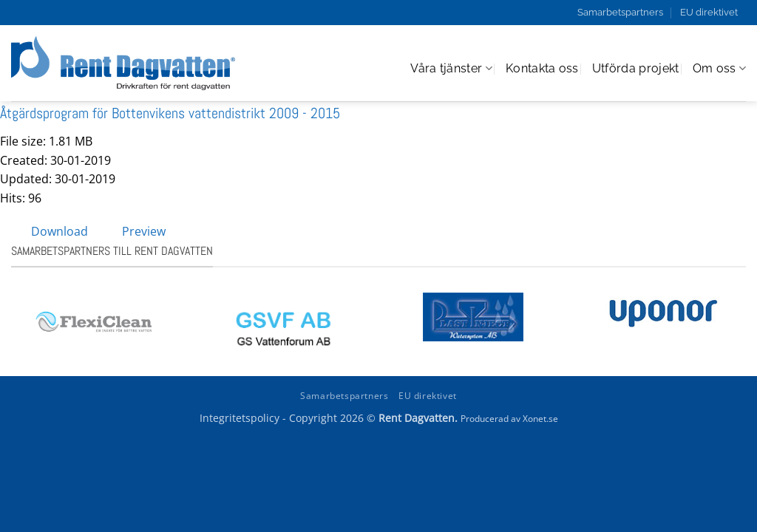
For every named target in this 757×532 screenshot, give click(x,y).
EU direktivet (709, 12)
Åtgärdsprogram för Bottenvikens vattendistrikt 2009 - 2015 (170, 113)
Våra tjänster (451, 69)
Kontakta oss (542, 68)
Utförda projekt (636, 68)
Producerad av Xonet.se (509, 419)
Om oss (719, 69)
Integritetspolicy (240, 418)
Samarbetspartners (620, 12)
